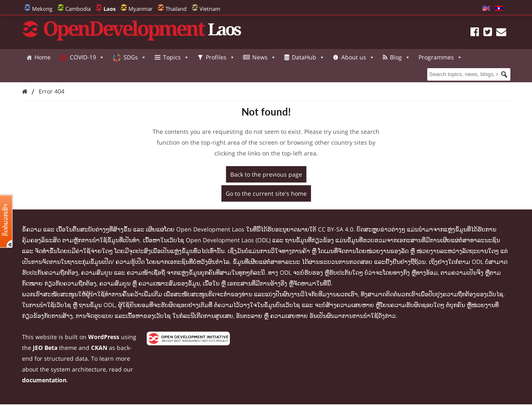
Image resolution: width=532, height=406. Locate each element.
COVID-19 (87, 57)
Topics (176, 57)
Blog (400, 57)
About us (358, 57)
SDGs (135, 57)
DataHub (308, 57)
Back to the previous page (266, 174)
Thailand (176, 9)
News (264, 57)
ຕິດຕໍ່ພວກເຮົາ (5, 220)
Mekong (42, 9)
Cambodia (78, 9)
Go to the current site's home (266, 193)
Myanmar (140, 9)
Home (43, 57)
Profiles (220, 57)
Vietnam (210, 9)
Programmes (48, 74)
